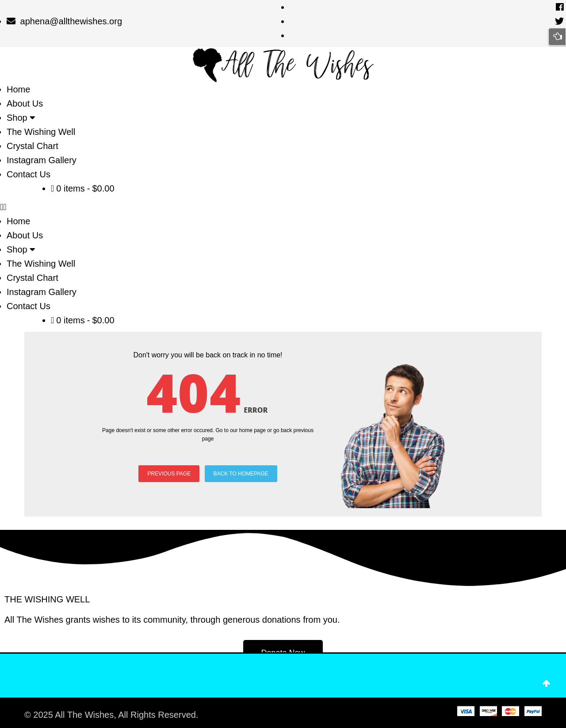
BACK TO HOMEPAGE (241, 474)
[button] (283, 207)
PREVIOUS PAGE (169, 474)
